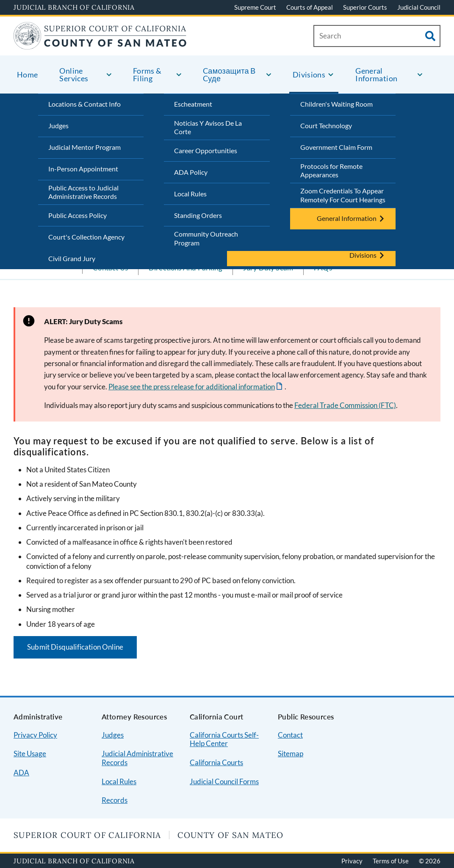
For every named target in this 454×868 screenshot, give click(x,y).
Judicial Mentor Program (84, 147)
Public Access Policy (78, 215)
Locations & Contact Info (84, 104)
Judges (58, 125)
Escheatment (193, 104)
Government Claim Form (336, 147)
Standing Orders (198, 215)
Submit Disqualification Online (75, 647)
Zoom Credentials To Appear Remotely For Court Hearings (343, 195)
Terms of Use (391, 861)
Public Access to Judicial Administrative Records (83, 192)
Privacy (352, 861)
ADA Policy (191, 172)
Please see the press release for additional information (192, 387)
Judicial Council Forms (224, 781)
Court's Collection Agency (86, 237)
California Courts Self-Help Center (224, 739)
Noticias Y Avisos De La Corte (208, 127)
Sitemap (291, 754)
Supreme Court (255, 7)
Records (115, 800)
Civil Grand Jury (72, 258)
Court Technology (326, 125)
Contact (290, 735)
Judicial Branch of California (74, 7)
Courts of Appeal (310, 7)
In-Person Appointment (83, 169)
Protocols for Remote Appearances (331, 171)
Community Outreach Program (206, 238)
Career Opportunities (206, 150)
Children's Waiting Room (336, 104)
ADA (21, 773)
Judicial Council (419, 7)
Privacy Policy (35, 735)
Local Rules (190, 194)
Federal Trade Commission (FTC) (345, 405)
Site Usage (30, 754)
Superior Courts (365, 7)
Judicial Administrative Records (137, 758)
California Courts (216, 762)
